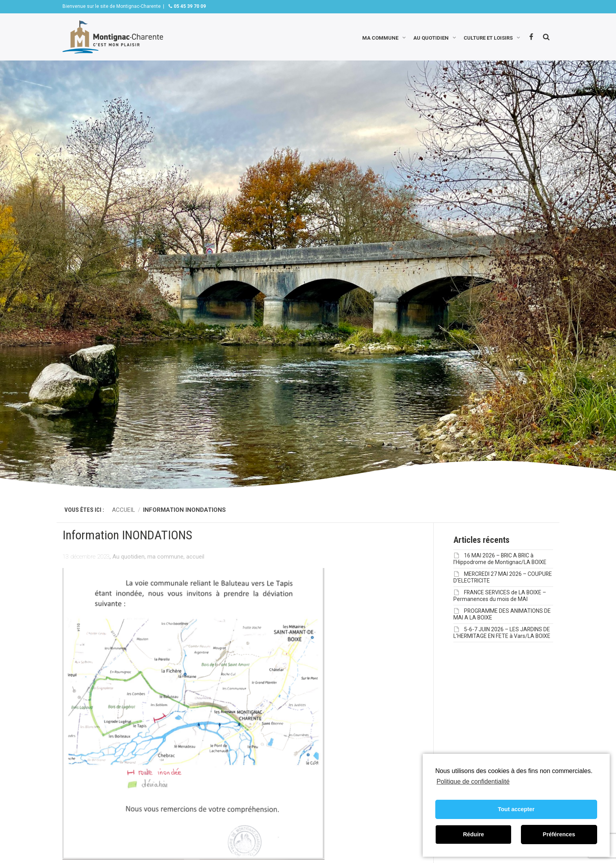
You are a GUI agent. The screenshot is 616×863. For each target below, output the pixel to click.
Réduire (473, 834)
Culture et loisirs (488, 37)
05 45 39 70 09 (189, 6)
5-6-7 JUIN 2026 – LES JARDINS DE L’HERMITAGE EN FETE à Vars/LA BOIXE (502, 633)
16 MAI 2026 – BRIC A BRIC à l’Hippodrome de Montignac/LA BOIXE (500, 559)
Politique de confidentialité (473, 781)
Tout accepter (516, 809)
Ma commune (380, 37)
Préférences (559, 834)
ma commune (165, 557)
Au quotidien (431, 37)
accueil (195, 557)
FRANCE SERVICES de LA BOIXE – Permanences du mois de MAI (500, 596)
